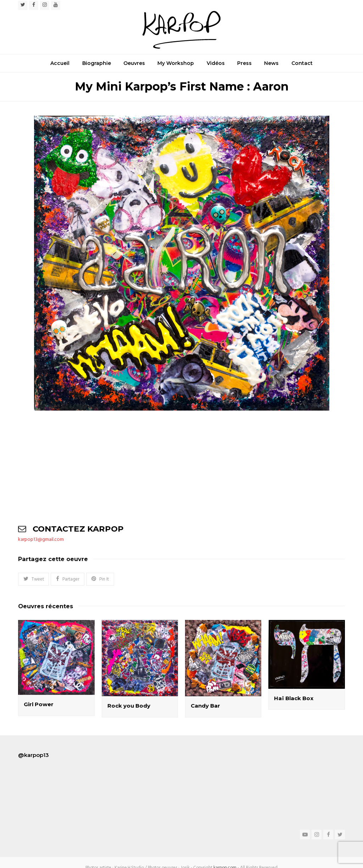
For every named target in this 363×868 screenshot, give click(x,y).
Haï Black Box (294, 698)
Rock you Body (129, 706)
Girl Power (39, 704)
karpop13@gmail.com (41, 540)
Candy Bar (205, 706)
